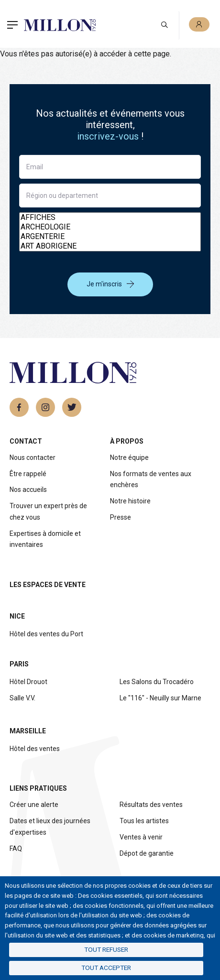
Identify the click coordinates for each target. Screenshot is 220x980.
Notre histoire (130, 501)
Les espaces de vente (48, 585)
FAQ (16, 849)
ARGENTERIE (110, 237)
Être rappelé (28, 474)
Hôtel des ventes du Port (46, 634)
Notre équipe (129, 457)
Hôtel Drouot (28, 682)
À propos (127, 441)
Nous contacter (33, 457)
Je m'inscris (110, 284)
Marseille (28, 731)
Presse (121, 517)
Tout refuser (106, 949)
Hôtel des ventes (35, 749)
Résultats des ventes (151, 805)
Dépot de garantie (147, 853)
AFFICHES (110, 218)
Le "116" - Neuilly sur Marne (160, 698)
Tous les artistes (144, 821)
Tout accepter (106, 968)
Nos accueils (28, 490)
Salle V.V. (22, 698)
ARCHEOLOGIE (110, 227)
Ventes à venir (141, 837)
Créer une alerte (34, 805)
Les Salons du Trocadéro (157, 682)
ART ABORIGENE (110, 246)
